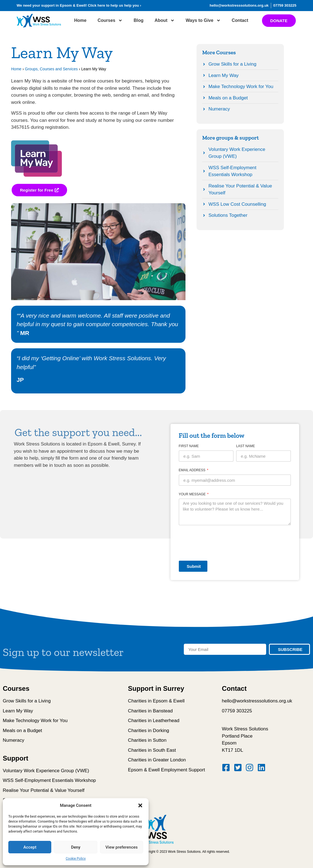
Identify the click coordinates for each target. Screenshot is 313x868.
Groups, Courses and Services (51, 69)
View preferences (121, 847)
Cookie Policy (76, 859)
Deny (76, 847)
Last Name (246, 446)
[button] (140, 805)
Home (80, 20)
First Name (189, 446)
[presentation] (221, 543)
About (165, 20)
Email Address (193, 470)
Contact (240, 20)
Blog (139, 20)
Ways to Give (203, 20)
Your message (193, 494)
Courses (110, 20)
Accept (30, 847)
